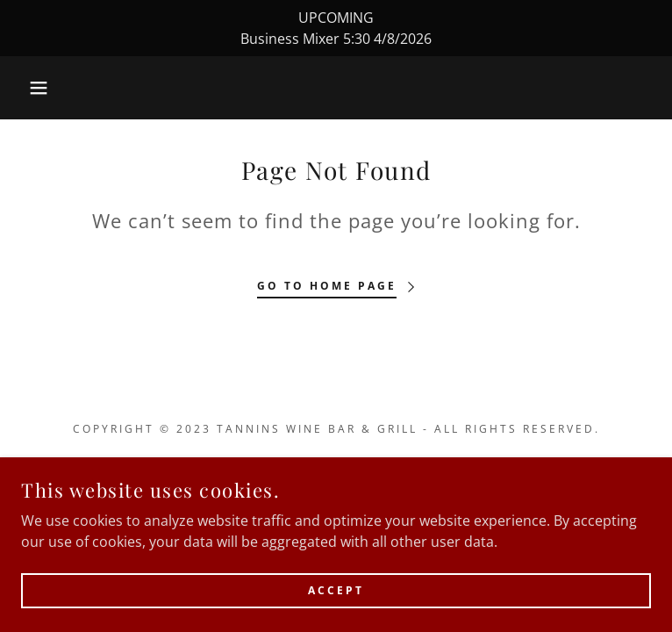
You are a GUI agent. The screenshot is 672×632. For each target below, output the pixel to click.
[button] (43, 88)
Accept (336, 590)
